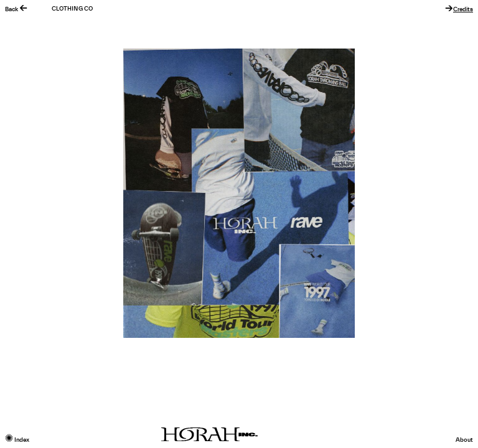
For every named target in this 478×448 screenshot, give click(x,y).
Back (16, 9)
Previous (119, 193)
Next (358, 193)
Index (17, 440)
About (464, 440)
